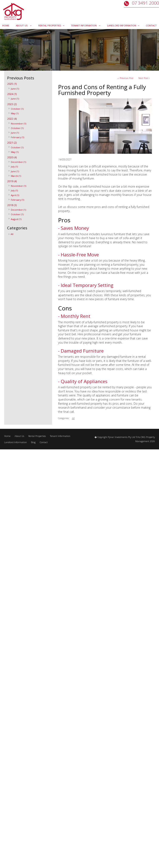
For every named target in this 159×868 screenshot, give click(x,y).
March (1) (16, 176)
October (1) (17, 109)
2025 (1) (12, 84)
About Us (19, 436)
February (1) (17, 137)
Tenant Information (60, 436)
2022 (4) (12, 119)
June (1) (15, 89)
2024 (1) (12, 94)
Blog (33, 442)
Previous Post (126, 78)
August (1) (16, 219)
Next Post (143, 78)
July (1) (14, 167)
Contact (44, 442)
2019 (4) (12, 181)
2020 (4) (12, 157)
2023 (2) (12, 104)
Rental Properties (37, 436)
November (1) (19, 124)
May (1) (15, 113)
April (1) (15, 195)
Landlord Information (16, 442)
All (12, 234)
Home (7, 436)
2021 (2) (12, 143)
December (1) (18, 162)
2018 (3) (12, 205)
